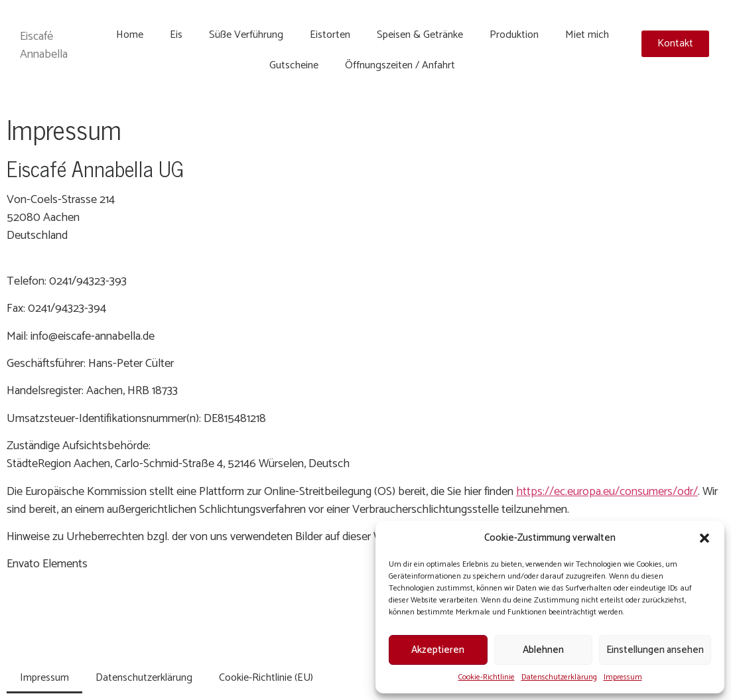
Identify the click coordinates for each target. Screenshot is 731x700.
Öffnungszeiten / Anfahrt (400, 65)
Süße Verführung (246, 35)
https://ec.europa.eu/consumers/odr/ (607, 492)
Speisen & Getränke (420, 35)
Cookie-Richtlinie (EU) (266, 678)
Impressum (623, 677)
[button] (704, 538)
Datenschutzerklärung (559, 677)
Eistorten (330, 35)
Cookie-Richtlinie (487, 677)
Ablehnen (543, 650)
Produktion (514, 35)
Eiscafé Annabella (44, 45)
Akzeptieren (438, 650)
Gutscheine (294, 65)
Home (130, 35)
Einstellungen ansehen (655, 650)
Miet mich (587, 35)
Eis (176, 35)
